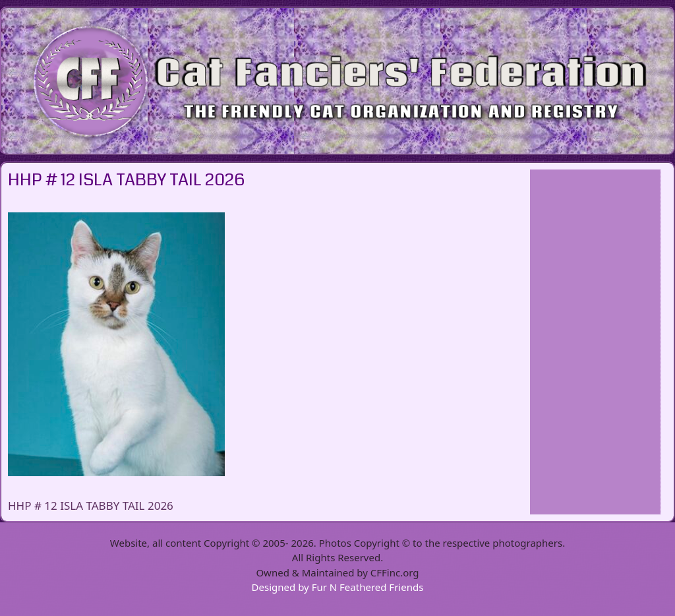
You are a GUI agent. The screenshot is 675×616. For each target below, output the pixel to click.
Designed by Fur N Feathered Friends (338, 587)
